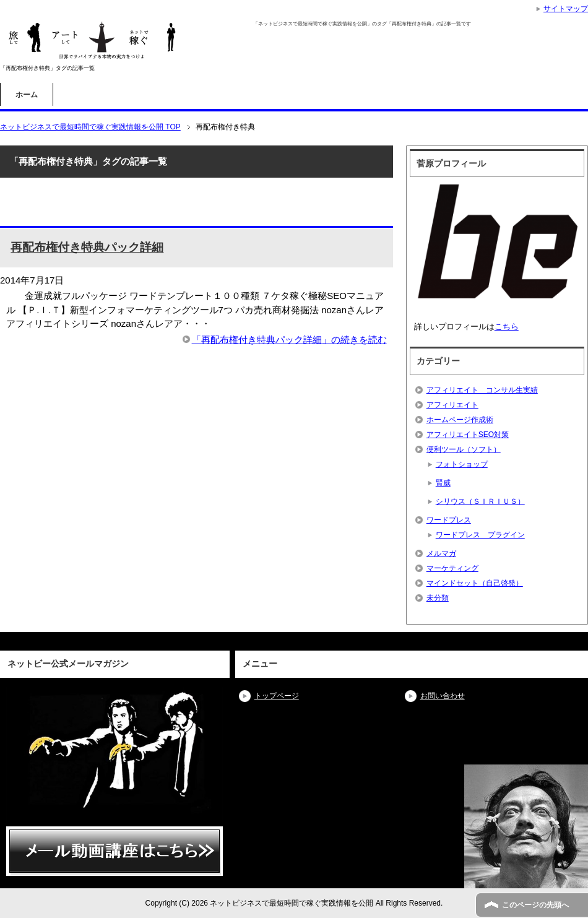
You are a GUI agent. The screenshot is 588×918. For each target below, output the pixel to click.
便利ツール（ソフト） (464, 449)
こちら (507, 327)
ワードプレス (449, 520)
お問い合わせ (443, 696)
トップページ (277, 696)
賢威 (443, 483)
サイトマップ (566, 9)
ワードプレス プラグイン (480, 535)
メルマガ (441, 553)
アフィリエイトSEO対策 (468, 435)
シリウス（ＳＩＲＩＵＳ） (480, 501)
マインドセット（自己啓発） (475, 583)
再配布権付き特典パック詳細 (87, 247)
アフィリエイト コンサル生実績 (482, 390)
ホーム (27, 95)
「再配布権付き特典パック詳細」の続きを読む (289, 340)
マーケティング (452, 568)
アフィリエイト (452, 405)
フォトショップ (462, 464)
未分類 (438, 598)
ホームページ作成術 (460, 420)
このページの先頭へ (535, 905)
